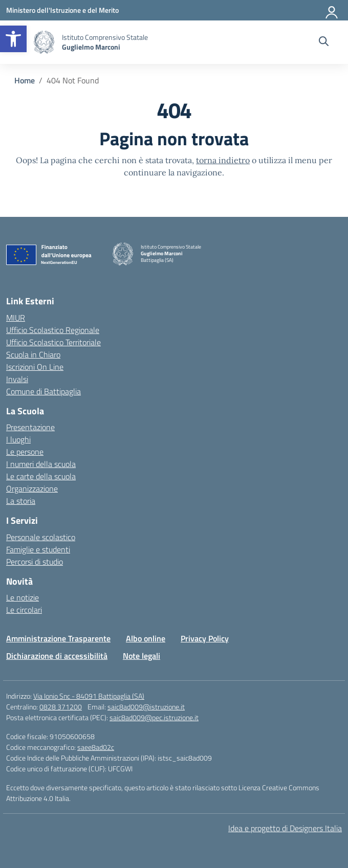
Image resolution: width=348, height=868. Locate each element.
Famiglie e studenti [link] (38, 549)
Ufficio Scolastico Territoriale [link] (53, 342)
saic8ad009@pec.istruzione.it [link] (154, 717)
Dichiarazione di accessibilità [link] (57, 656)
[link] (13, 39)
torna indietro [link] (223, 160)
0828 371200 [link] (61, 707)
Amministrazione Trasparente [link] (58, 638)
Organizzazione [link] (32, 488)
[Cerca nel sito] (324, 42)
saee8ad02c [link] (96, 747)
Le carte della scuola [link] (41, 476)
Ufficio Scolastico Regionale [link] (53, 330)
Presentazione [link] (30, 427)
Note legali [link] (142, 656)
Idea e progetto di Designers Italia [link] (285, 828)
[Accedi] (332, 10)
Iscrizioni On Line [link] (35, 367)
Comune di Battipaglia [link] (43, 391)
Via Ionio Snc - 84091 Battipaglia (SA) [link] (89, 696)
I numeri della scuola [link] (41, 464)
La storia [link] (21, 501)
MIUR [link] (16, 318)
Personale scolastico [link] (41, 537)
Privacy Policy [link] (205, 638)
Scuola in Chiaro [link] (33, 354)
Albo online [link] (146, 638)
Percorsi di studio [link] (35, 562)
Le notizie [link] (23, 597)
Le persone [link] (25, 452)
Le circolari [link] (24, 610)
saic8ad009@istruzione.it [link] (146, 707)
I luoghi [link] (18, 439)
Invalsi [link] (17, 379)
